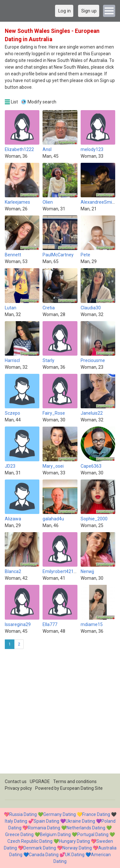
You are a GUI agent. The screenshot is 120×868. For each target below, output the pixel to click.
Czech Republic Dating (30, 841)
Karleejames (17, 202)
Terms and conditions (75, 781)
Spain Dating (46, 821)
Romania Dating (44, 828)
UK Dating (75, 855)
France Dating (96, 814)
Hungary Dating (74, 841)
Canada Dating (44, 855)
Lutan (11, 308)
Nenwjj (87, 571)
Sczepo (12, 413)
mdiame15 (92, 624)
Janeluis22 (92, 413)
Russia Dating (23, 814)
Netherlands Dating (86, 828)
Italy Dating (16, 821)
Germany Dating (60, 814)
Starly (48, 360)
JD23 (10, 466)
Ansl (47, 149)
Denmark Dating (40, 848)
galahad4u (53, 519)
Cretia (49, 308)
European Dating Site (81, 788)
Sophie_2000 (94, 519)
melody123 (92, 149)
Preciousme (93, 360)
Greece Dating (19, 834)
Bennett (13, 255)
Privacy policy (18, 788)
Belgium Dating (55, 834)
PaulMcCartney (58, 255)
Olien (48, 202)
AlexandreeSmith (98, 202)
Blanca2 (13, 571)
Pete (85, 255)
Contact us (16, 781)
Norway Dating (77, 848)
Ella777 (50, 624)
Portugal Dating (93, 834)
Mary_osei (53, 466)
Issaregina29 (18, 624)
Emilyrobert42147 (61, 571)
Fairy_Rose (54, 413)
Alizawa (13, 519)
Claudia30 (91, 308)
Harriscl (12, 360)
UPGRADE (40, 781)
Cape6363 (91, 466)
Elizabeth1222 (19, 149)
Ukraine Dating (80, 821)
